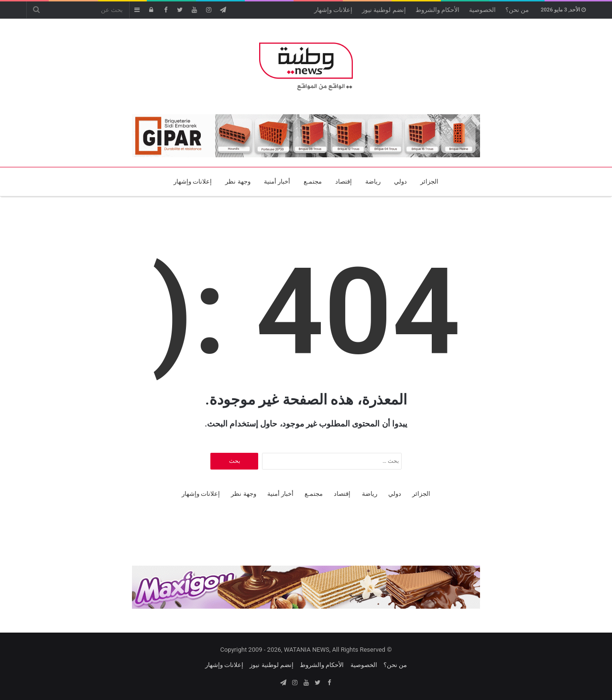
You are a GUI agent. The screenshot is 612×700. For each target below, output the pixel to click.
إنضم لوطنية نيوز (384, 10)
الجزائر (429, 181)
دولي (400, 181)
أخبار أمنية (277, 181)
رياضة (373, 181)
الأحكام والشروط (437, 10)
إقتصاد (344, 181)
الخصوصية (482, 10)
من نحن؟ (517, 10)
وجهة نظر (238, 181)
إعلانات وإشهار (333, 10)
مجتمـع (313, 181)
